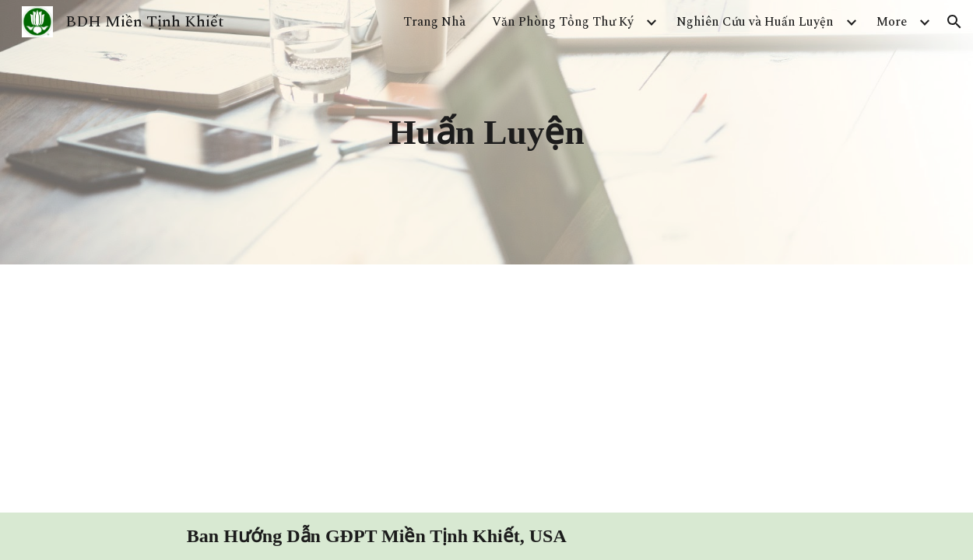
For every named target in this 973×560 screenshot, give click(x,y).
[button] (954, 22)
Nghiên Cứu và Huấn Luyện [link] (755, 22)
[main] (486, 132)
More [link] (892, 22)
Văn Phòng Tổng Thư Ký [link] (563, 22)
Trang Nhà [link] (434, 22)
